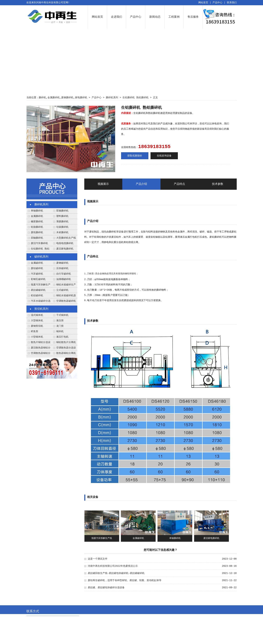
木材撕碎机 (62, 232)
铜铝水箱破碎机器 (66, 296)
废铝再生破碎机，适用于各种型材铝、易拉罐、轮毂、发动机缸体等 (125, 580)
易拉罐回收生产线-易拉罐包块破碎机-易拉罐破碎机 (116, 573)
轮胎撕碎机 (37, 227)
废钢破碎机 (62, 263)
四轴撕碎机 (37, 238)
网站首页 (203, 3)
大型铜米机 (37, 321)
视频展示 (103, 184)
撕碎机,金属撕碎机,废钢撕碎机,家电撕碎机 (63, 98)
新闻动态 (155, 17)
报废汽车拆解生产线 (102, 538)
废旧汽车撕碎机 (39, 243)
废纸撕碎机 (37, 232)
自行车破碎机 (64, 274)
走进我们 (117, 17)
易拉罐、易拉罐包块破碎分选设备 (106, 588)
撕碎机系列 (112, 98)
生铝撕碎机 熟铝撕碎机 (135, 98)
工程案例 (174, 17)
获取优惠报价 (135, 156)
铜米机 (60, 331)
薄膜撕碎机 (62, 222)
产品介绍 (141, 184)
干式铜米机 (62, 315)
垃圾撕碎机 (62, 227)
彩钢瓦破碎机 (38, 279)
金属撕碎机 (37, 216)
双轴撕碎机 (62, 211)
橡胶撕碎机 (37, 222)
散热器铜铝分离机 (66, 353)
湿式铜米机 (37, 315)
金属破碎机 (37, 263)
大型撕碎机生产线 (66, 238)
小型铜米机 (37, 337)
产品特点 (179, 184)
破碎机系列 (41, 257)
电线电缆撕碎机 (65, 243)
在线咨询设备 (164, 156)
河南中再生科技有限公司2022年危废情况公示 (113, 566)
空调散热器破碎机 (66, 301)
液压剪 (60, 321)
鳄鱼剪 (35, 331)
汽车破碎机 (37, 274)
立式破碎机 (62, 290)
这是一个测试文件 (98, 559)
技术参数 (218, 184)
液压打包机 (62, 337)
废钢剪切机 (37, 326)
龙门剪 (60, 326)
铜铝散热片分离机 (66, 342)
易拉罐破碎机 (38, 290)
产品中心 (217, 3)
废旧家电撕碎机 (65, 249)
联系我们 (232, 3)
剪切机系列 (41, 309)
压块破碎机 (62, 268)
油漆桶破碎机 (64, 279)
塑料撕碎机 (62, 216)
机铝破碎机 (37, 296)
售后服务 (193, 17)
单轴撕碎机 (37, 211)
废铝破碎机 (37, 268)
